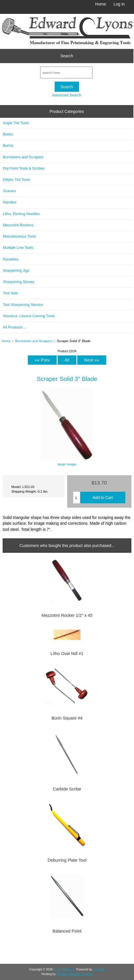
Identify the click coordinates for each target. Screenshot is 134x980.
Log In (119, 4)
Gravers (9, 191)
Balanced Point (67, 931)
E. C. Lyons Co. (64, 969)
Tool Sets (10, 293)
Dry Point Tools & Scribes (24, 168)
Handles (10, 202)
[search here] (66, 73)
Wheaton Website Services (75, 974)
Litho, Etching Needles (21, 214)
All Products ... (15, 327)
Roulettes (11, 259)
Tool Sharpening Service (23, 305)
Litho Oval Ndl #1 (67, 654)
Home (101, 4)
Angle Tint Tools (16, 123)
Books (8, 134)
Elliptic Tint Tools (16, 180)
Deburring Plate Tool (67, 860)
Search (67, 56)
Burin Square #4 (67, 718)
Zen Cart (99, 969)
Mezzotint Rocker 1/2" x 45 (67, 615)
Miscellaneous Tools (19, 236)
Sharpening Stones (19, 282)
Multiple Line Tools (18, 248)
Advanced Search (67, 95)
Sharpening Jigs (16, 270)
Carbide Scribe (67, 789)
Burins (8, 145)
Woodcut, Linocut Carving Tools (29, 316)
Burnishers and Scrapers (34, 341)
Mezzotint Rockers (18, 225)
